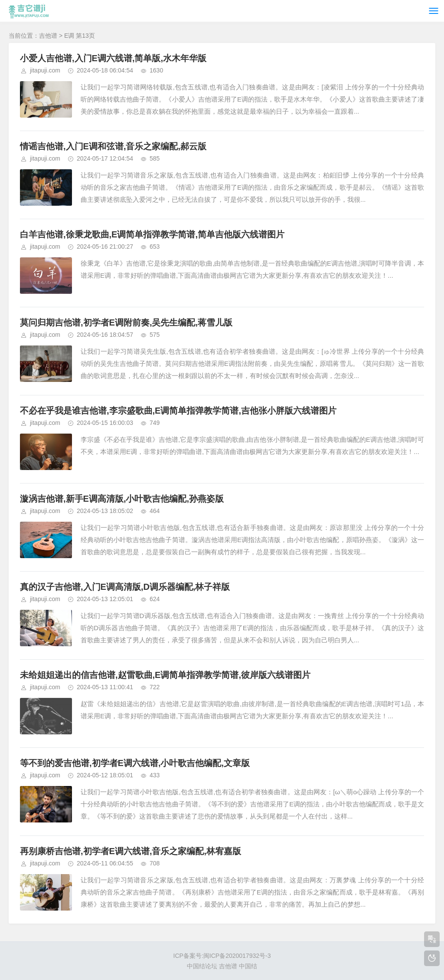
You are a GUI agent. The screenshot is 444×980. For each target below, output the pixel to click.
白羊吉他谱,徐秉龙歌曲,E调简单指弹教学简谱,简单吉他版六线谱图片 (152, 234)
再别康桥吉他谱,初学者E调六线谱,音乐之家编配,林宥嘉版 (131, 851)
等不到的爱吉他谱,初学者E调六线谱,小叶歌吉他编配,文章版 (135, 763)
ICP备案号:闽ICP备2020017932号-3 (222, 956)
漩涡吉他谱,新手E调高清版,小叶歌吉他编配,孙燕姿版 (122, 499)
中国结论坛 (202, 966)
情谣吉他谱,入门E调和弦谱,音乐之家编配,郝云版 (113, 146)
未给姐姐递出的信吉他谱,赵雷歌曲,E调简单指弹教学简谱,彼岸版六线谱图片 (165, 675)
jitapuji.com (45, 70)
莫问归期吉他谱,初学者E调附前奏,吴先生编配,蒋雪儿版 (126, 322)
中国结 (248, 966)
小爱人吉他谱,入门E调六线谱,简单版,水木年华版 (113, 58)
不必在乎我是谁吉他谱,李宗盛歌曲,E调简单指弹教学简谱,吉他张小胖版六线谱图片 (178, 411)
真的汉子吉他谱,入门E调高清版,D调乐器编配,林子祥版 (125, 587)
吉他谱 (48, 36)
